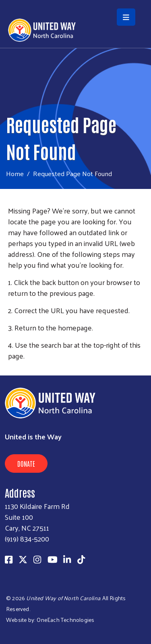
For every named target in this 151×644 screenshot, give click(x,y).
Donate (26, 464)
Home (15, 173)
